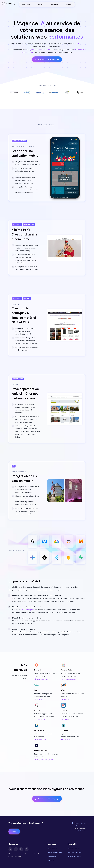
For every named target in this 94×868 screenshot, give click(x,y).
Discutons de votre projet (47, 59)
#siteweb (27, 298)
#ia (14, 466)
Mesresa (64, 730)
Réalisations (26, 4)
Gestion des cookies (75, 857)
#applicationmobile (19, 141)
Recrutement (53, 857)
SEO (33, 53)
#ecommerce (17, 224)
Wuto (63, 690)
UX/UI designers (28, 610)
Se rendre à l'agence (55, 853)
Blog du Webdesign (42, 750)
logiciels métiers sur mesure (40, 50)
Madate (64, 710)
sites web (78, 50)
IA (79, 43)
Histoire (51, 860)
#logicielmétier (29, 224)
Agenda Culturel (68, 670)
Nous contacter (74, 849)
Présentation (53, 849)
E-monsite (38, 670)
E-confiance (39, 730)
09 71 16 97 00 (81, 831)
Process (41, 4)
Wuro (36, 690)
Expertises (55, 4)
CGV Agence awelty (75, 853)
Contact (69, 4)
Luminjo (37, 710)
